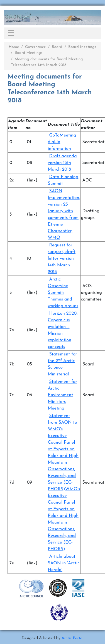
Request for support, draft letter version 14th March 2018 (62, 259)
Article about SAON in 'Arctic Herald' (64, 563)
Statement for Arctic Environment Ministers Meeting (62, 395)
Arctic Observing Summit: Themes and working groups (63, 293)
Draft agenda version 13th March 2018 (62, 163)
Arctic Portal (73, 638)
